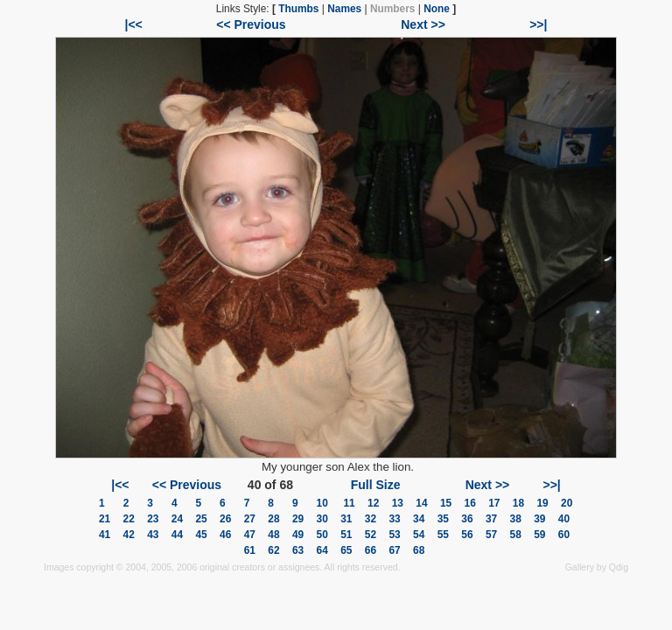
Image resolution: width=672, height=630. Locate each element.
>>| (538, 24)
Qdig (619, 567)
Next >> (423, 24)
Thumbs (298, 9)
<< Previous (251, 24)
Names (344, 9)
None (437, 9)
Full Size (376, 485)
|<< (134, 24)
